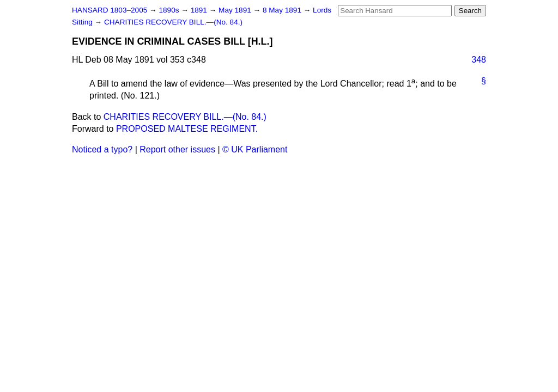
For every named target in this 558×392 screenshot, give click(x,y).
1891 (200, 10)
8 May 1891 (283, 10)
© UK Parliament (255, 149)
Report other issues (177, 149)
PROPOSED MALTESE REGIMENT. (187, 129)
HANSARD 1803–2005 (110, 10)
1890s (170, 10)
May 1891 (236, 10)
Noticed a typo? (102, 149)
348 (479, 60)
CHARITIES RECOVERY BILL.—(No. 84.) (173, 22)
